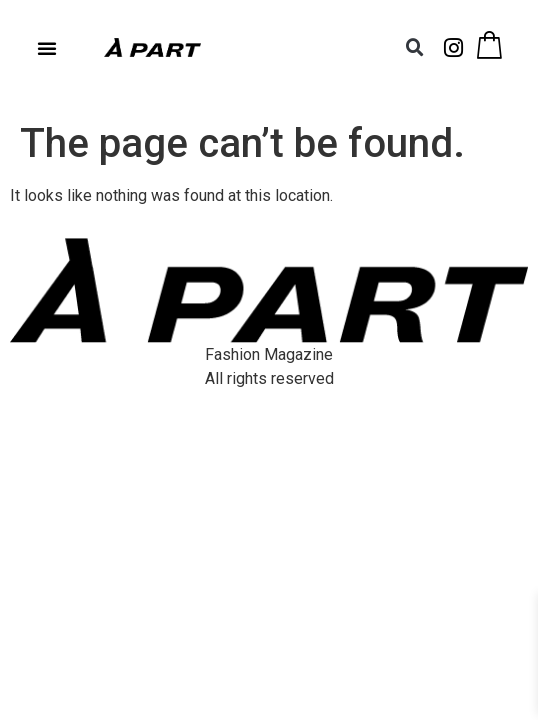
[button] (47, 48)
